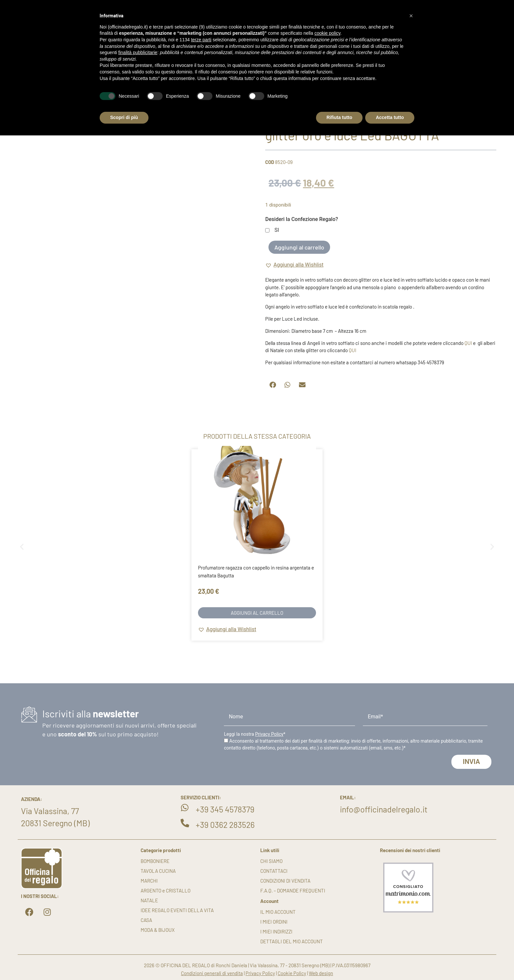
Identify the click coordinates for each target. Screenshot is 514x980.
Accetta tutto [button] (390, 117)
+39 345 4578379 (225, 809)
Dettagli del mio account (292, 941)
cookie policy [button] (327, 33)
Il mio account (278, 912)
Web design (321, 973)
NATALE (149, 900)
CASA (146, 920)
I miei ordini (274, 922)
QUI (468, 343)
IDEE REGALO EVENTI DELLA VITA (177, 910)
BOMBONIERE (155, 861)
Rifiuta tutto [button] (339, 117)
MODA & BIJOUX (158, 930)
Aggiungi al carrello (299, 247)
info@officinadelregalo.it (384, 809)
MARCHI (149, 881)
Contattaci (274, 871)
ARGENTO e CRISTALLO (166, 890)
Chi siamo (271, 861)
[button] (294, 265)
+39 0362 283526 (225, 825)
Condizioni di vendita (285, 881)
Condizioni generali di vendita (212, 973)
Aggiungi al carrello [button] (257, 613)
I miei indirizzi (276, 931)
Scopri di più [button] (124, 117)
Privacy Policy (269, 734)
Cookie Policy (292, 973)
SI (277, 230)
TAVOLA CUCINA (158, 871)
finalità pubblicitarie (138, 52)
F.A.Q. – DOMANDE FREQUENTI (293, 890)
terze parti (201, 40)
